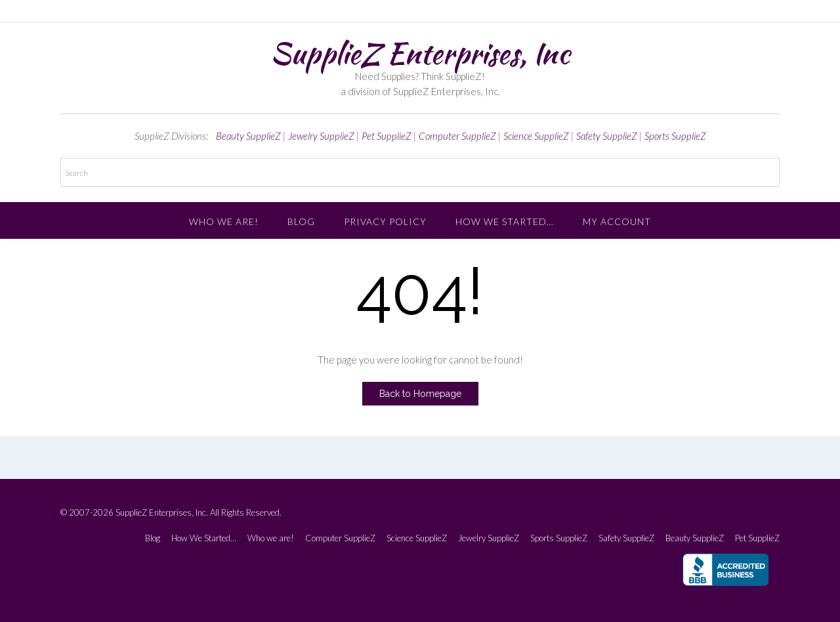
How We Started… (505, 221)
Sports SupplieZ (675, 136)
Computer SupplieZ (457, 136)
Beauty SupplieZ (248, 136)
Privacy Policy (385, 221)
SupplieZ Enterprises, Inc (420, 53)
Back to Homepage (420, 394)
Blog (301, 221)
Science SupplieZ (536, 136)
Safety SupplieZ (607, 136)
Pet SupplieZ (387, 136)
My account (617, 221)
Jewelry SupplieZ (321, 136)
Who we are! (224, 221)
